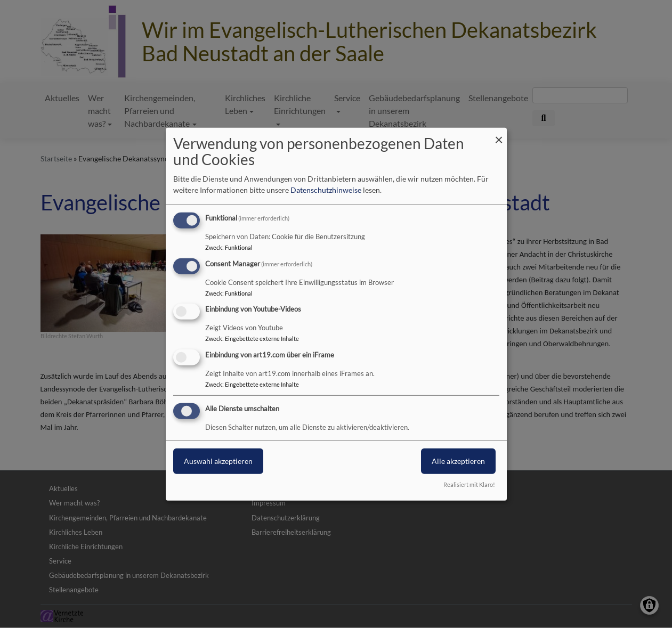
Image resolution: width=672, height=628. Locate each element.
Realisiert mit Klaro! (469, 484)
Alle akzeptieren (458, 461)
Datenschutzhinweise (326, 190)
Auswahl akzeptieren (218, 461)
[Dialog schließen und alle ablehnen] (499, 134)
